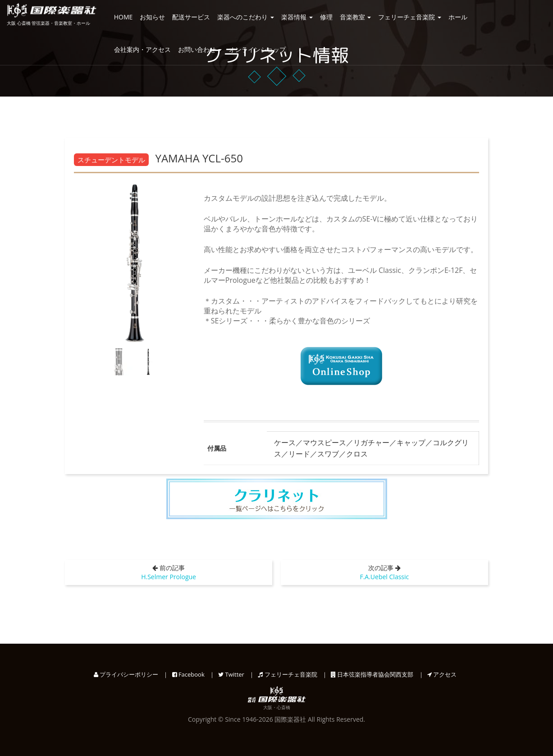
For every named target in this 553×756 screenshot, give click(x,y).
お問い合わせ (200, 49)
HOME (123, 17)
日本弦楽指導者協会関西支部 (372, 674)
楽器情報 (297, 17)
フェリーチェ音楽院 (410, 17)
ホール (458, 17)
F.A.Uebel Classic (384, 577)
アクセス (442, 674)
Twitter (231, 674)
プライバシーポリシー (126, 674)
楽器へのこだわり (246, 17)
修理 (326, 17)
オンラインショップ (257, 49)
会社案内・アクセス (142, 49)
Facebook (188, 674)
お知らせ (152, 17)
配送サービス (191, 17)
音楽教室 (356, 17)
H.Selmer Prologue (169, 577)
